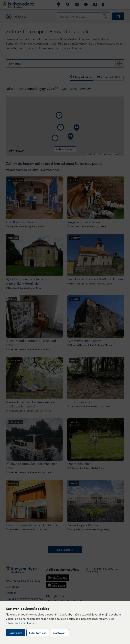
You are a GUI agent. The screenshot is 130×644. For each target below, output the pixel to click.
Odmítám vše (38, 633)
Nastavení (60, 633)
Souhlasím (15, 633)
